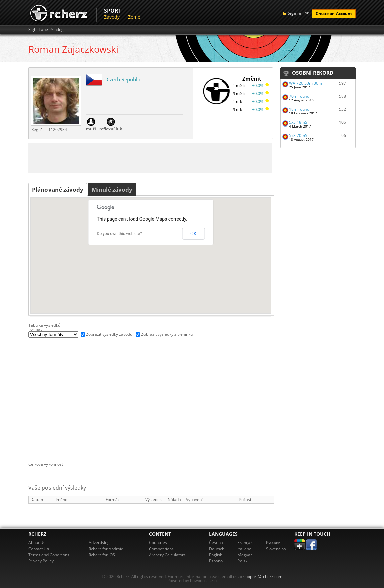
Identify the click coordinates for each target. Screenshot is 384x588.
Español (216, 561)
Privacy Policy (41, 561)
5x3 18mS (298, 122)
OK (193, 234)
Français (245, 543)
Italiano (244, 549)
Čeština (216, 543)
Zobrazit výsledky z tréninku (167, 334)
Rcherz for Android (106, 549)
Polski (243, 561)
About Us (37, 543)
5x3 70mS (298, 135)
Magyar (245, 555)
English (216, 555)
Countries (158, 543)
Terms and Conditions (49, 555)
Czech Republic (124, 79)
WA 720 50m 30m (306, 83)
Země (134, 17)
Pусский (273, 543)
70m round (299, 96)
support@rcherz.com (263, 576)
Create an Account (334, 14)
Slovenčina (276, 549)
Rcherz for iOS (102, 555)
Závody (112, 17)
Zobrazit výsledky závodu (109, 334)
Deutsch (217, 549)
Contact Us (39, 549)
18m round (299, 109)
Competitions (161, 549)
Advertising (99, 543)
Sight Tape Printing (46, 30)
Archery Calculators (167, 555)
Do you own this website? (120, 234)
